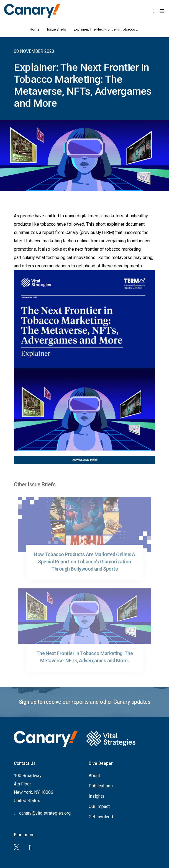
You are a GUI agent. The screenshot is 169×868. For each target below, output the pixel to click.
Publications (101, 786)
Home (34, 29)
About (94, 776)
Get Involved (101, 817)
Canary (32, 11)
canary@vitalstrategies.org (45, 813)
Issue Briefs (57, 29)
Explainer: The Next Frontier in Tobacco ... (107, 29)
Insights (97, 796)
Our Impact (99, 806)
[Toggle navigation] (162, 11)
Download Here (85, 460)
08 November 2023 (34, 51)
